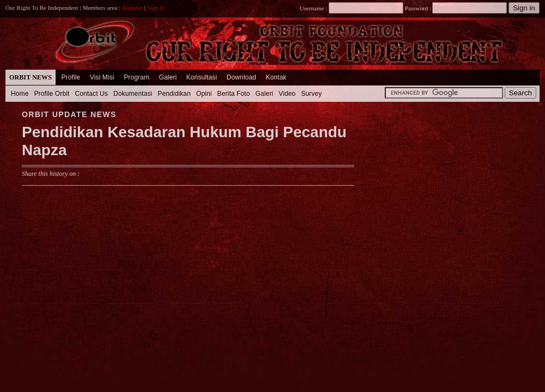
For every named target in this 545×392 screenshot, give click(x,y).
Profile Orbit (52, 94)
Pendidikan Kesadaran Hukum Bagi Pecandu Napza (184, 141)
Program (137, 77)
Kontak (276, 77)
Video (287, 94)
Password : (418, 8)
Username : (352, 8)
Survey (311, 94)
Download (241, 77)
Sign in (156, 8)
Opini (204, 94)
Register (132, 8)
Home (20, 94)
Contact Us (91, 94)
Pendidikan (174, 94)
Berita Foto (234, 94)
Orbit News (31, 77)
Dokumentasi (133, 94)
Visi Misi (102, 77)
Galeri (168, 77)
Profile (71, 77)
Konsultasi (202, 77)
